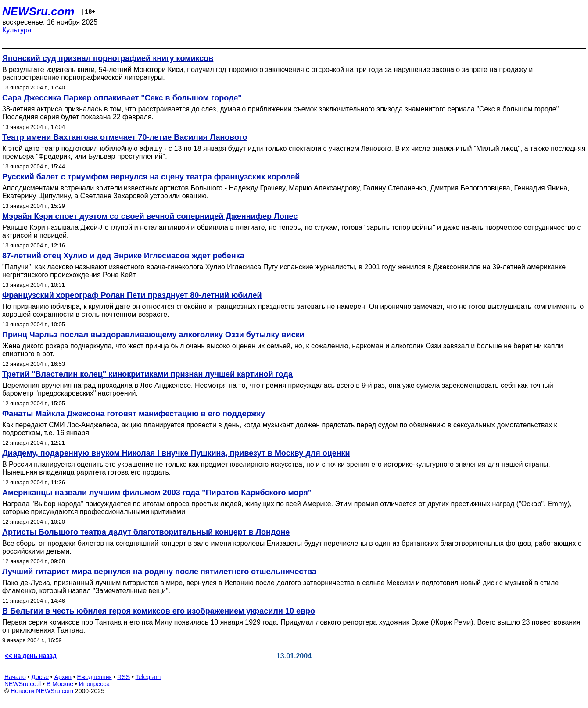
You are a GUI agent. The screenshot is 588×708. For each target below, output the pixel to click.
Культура (17, 30)
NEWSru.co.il (23, 684)
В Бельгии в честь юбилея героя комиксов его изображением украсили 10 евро (159, 611)
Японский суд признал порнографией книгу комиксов (108, 58)
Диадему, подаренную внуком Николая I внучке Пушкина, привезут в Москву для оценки (176, 453)
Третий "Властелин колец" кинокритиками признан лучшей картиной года (147, 374)
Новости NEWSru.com (42, 691)
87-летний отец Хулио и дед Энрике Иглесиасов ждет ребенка (123, 256)
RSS (124, 677)
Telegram (148, 677)
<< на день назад (31, 656)
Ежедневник (95, 677)
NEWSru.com (38, 11)
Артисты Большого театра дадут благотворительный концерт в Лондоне (146, 532)
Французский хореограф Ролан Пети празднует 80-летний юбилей (132, 295)
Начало (15, 677)
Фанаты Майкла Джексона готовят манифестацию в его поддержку (134, 414)
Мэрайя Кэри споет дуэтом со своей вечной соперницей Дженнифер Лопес (150, 216)
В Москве (60, 684)
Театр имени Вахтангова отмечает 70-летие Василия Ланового (125, 137)
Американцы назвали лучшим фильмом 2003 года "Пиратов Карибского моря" (157, 493)
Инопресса (95, 684)
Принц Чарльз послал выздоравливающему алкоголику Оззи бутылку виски (153, 335)
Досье (40, 677)
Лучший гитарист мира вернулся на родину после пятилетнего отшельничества (159, 572)
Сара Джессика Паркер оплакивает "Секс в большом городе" (122, 98)
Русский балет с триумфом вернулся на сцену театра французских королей (151, 177)
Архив (63, 677)
